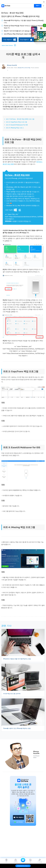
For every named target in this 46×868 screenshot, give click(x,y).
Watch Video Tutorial (9, 45)
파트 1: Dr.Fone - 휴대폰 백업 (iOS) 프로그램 (20, 119)
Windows (16, 210)
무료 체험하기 (8, 40)
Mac (21, 210)
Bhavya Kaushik (12, 65)
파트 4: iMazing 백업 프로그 (15, 128)
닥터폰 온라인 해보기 (23, 866)
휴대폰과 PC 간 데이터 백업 (24, 68)
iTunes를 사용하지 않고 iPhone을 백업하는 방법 (17, 728)
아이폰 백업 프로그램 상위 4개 (12, 694)
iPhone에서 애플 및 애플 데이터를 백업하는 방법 (17, 659)
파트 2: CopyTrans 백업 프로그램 (16, 122)
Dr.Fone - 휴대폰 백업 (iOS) (17, 175)
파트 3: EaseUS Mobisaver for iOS (17, 125)
